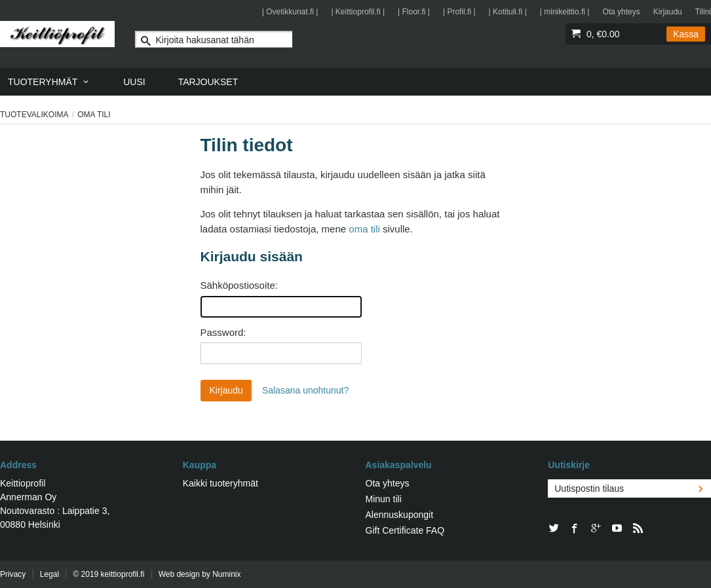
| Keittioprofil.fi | (358, 12)
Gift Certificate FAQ (405, 530)
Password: (223, 332)
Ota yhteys (621, 12)
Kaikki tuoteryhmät (221, 483)
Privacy (13, 574)
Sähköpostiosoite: (239, 285)
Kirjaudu (668, 12)
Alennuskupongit (400, 515)
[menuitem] (49, 82)
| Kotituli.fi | (508, 12)
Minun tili (384, 499)
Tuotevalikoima (34, 115)
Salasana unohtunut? (305, 390)
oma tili (364, 229)
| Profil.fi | (459, 12)
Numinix (226, 574)
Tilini (703, 12)
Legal (49, 574)
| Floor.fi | (414, 12)
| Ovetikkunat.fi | (290, 12)
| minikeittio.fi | (565, 12)
